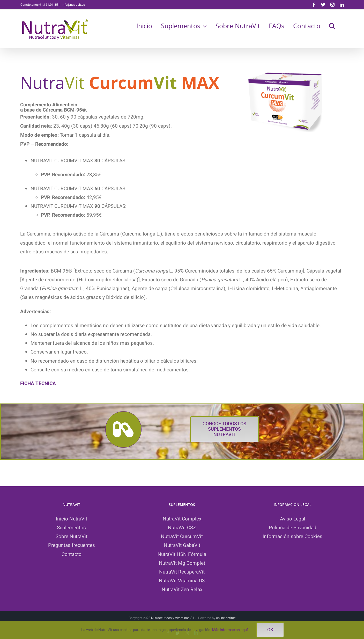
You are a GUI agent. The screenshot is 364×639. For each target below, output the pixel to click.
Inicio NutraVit (72, 519)
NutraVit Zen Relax (182, 590)
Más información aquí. (230, 630)
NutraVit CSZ (182, 528)
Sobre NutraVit (72, 537)
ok (270, 630)
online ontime (226, 618)
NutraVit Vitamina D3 (182, 581)
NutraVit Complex (182, 519)
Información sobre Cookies (292, 537)
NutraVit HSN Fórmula (182, 554)
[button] (332, 26)
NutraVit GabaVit (182, 545)
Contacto (72, 554)
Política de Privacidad (293, 528)
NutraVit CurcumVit (182, 537)
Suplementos (71, 528)
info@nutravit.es (73, 5)
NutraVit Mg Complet (182, 563)
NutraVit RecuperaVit (182, 572)
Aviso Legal (293, 519)
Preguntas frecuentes (72, 545)
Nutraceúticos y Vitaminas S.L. (174, 618)
